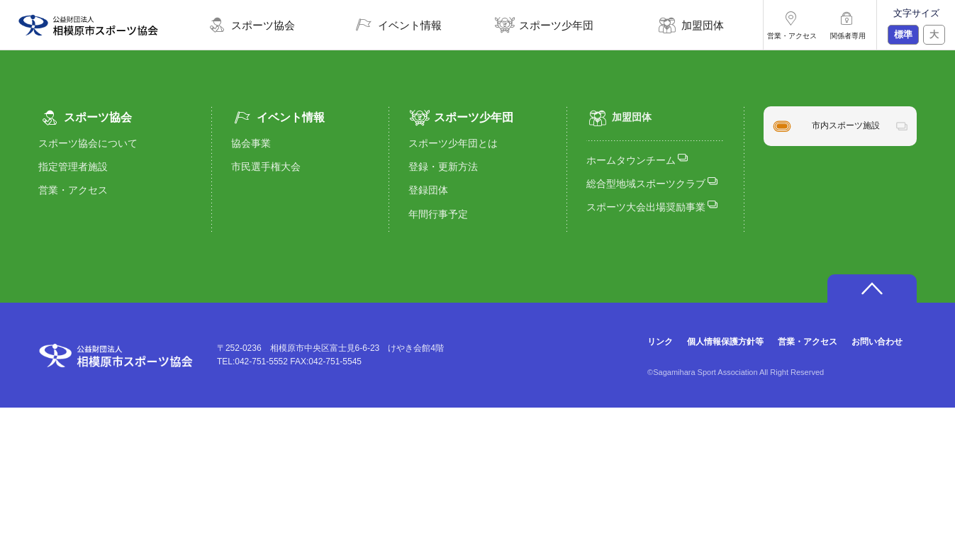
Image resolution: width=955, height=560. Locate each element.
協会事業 (251, 143)
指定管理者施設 (73, 167)
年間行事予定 (438, 214)
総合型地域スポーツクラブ (652, 182)
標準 (903, 34)
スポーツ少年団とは (453, 143)
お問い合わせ (877, 342)
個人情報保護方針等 (725, 342)
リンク (660, 342)
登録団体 (428, 190)
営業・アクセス (73, 190)
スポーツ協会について (88, 143)
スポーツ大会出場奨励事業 (652, 206)
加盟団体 (619, 118)
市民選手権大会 (266, 167)
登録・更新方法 (443, 167)
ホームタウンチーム (637, 159)
